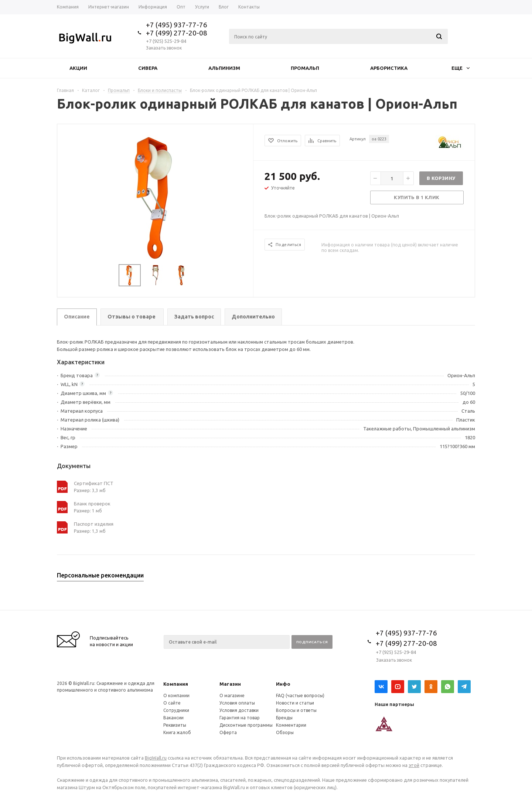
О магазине (232, 695)
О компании (176, 695)
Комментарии (291, 725)
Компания (176, 684)
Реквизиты (175, 725)
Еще (461, 68)
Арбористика (389, 68)
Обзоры (285, 732)
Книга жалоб (177, 732)
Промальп (305, 68)
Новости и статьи (295, 703)
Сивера (148, 68)
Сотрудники (176, 710)
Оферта (228, 732)
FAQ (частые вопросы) (300, 695)
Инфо (283, 684)
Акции (78, 68)
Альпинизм (224, 68)
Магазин (230, 684)
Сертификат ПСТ (94, 483)
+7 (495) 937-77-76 (177, 25)
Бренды (284, 718)
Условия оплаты (237, 703)
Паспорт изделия (94, 524)
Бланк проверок (92, 504)
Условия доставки (239, 710)
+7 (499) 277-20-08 (177, 33)
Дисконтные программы (246, 725)
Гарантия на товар (240, 718)
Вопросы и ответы (296, 710)
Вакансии (173, 718)
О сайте (172, 703)
